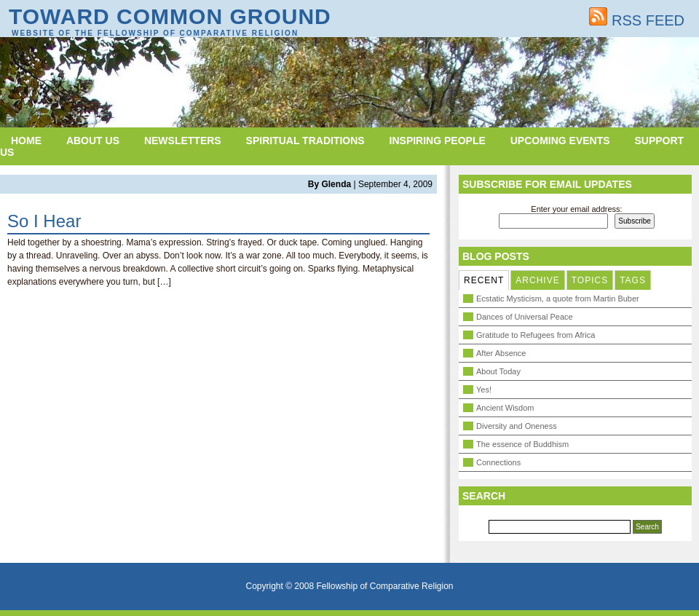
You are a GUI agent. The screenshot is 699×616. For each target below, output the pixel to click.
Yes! (484, 390)
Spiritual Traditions (305, 141)
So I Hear (44, 221)
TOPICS (590, 280)
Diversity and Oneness (517, 426)
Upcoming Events (560, 141)
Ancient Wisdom (505, 408)
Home (26, 141)
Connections (498, 462)
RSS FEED (637, 20)
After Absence (501, 353)
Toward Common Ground (170, 16)
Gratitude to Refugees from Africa (536, 335)
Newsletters (183, 141)
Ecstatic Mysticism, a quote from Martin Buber (558, 299)
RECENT (484, 280)
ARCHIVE (537, 280)
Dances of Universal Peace (525, 317)
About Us (93, 141)
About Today (498, 371)
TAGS (633, 280)
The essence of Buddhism (522, 444)
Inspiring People (438, 141)
